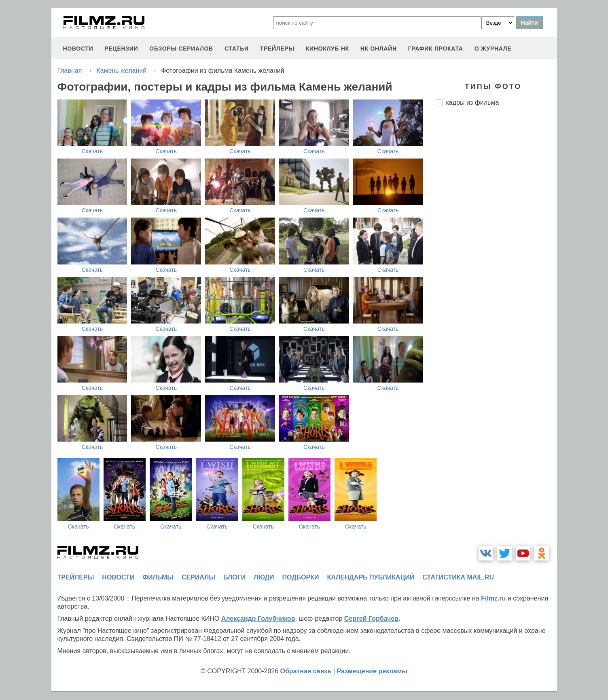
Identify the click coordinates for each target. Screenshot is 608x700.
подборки (301, 577)
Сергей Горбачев (371, 619)
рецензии (121, 49)
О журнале (493, 49)
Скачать (92, 151)
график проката (436, 49)
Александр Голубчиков (258, 619)
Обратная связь (306, 671)
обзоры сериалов (181, 49)
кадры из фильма (473, 103)
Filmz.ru (493, 598)
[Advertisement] (496, 248)
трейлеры (277, 49)
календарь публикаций (371, 577)
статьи (237, 49)
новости (78, 49)
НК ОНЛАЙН (379, 49)
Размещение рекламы (372, 671)
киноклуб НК (327, 49)
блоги (234, 577)
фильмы (158, 577)
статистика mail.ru (458, 577)
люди (264, 577)
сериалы (198, 577)
